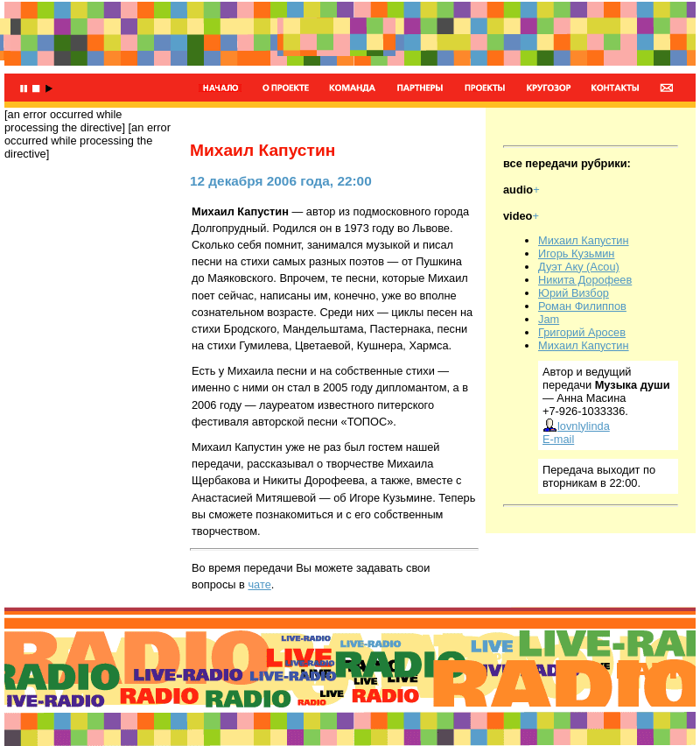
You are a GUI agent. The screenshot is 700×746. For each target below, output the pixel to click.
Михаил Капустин (584, 240)
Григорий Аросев (582, 332)
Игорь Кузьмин (576, 253)
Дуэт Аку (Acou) (579, 267)
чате (259, 584)
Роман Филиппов (582, 306)
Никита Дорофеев (585, 280)
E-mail (558, 439)
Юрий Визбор (574, 293)
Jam (549, 319)
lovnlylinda (576, 426)
